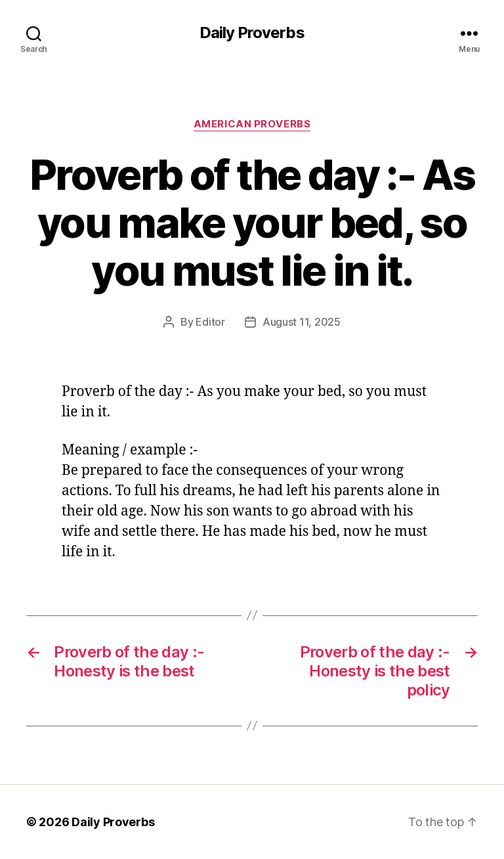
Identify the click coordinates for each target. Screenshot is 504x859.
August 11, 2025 (302, 322)
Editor (210, 322)
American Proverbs (252, 124)
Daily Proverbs (252, 33)
